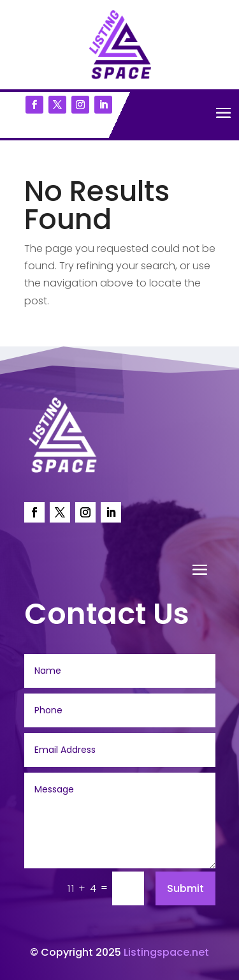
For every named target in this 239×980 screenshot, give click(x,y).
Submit (185, 888)
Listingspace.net (166, 952)
